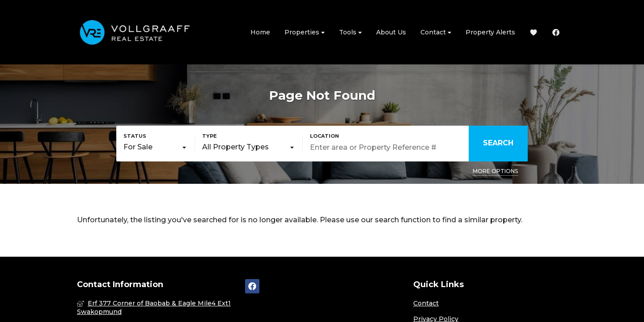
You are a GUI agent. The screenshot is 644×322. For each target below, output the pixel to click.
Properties (305, 32)
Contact (436, 32)
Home (260, 32)
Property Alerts (490, 32)
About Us (391, 32)
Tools (350, 32)
